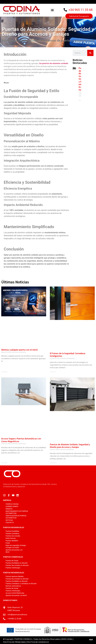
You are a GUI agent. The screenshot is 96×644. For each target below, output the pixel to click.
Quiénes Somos (12, 506)
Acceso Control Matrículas (15, 593)
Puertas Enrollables (12, 531)
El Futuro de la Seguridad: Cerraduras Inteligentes (68, 355)
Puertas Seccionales (13, 536)
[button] (52, 10)
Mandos (9, 509)
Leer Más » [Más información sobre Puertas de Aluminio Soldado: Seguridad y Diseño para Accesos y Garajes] (53, 463)
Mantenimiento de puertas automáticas (17, 512)
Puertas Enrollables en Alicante (17, 563)
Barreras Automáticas (13, 586)
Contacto (10, 523)
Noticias (9, 520)
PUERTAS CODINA (12, 504)
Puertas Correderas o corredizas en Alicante (21, 584)
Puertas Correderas (12, 534)
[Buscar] (90, 53)
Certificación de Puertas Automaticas (16, 517)
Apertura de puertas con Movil (14, 551)
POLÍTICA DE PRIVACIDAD (14, 642)
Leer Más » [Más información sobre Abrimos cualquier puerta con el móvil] (5, 372)
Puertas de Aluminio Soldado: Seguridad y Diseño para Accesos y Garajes (70, 446)
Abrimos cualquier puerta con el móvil (19, 350)
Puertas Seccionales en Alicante (17, 565)
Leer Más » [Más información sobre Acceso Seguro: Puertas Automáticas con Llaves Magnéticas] (5, 463)
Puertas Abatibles (12, 541)
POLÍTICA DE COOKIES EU (38, 642)
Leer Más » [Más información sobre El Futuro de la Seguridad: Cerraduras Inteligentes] (53, 372)
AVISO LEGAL (67, 639)
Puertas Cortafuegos (13, 568)
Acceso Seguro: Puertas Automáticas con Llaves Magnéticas (21, 440)
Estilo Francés (11, 538)
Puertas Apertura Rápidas (15, 576)
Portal (8, 543)
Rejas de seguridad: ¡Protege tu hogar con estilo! (16, 546)
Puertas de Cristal (12, 561)
